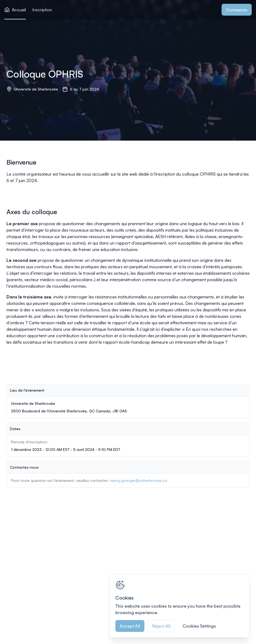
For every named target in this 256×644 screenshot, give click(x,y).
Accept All (130, 626)
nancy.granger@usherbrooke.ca (138, 480)
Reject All (161, 626)
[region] (180, 606)
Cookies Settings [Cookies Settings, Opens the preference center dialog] (199, 626)
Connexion (237, 10)
